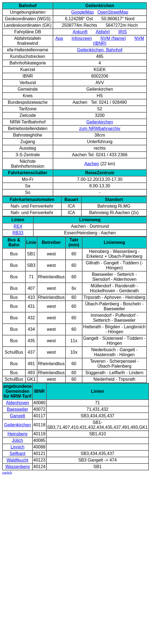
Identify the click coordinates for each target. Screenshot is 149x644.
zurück (7, 472)
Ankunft (80, 32)
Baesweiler (17, 409)
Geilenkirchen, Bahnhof (100, 50)
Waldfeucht (17, 460)
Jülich (18, 440)
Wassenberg (17, 467)
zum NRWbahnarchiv (100, 128)
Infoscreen (82, 38)
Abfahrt (103, 32)
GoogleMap (83, 12)
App (59, 38)
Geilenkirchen (100, 122)
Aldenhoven (18, 403)
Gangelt (17, 416)
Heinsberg (18, 434)
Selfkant (17, 454)
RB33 (18, 233)
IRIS (122, 32)
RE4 (18, 226)
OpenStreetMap (113, 12)
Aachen (92, 164)
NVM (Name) (113, 38)
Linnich (18, 447)
